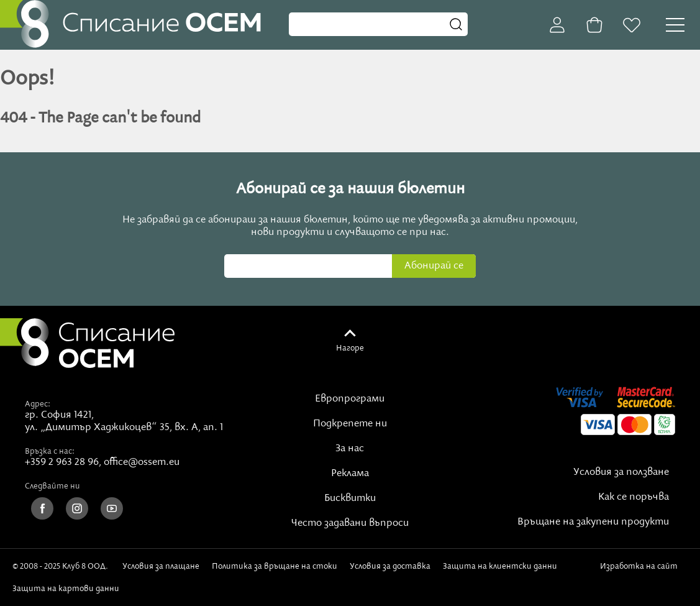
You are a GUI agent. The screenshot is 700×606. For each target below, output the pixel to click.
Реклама (350, 474)
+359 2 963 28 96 (62, 462)
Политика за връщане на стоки (275, 566)
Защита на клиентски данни (500, 566)
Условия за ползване (621, 472)
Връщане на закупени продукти (593, 522)
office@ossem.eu (142, 462)
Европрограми (350, 399)
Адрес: (38, 404)
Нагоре (350, 348)
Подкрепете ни (350, 424)
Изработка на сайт (641, 571)
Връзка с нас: (50, 451)
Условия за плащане (161, 566)
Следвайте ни (52, 486)
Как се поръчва (634, 497)
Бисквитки (350, 498)
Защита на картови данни (66, 589)
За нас (350, 449)
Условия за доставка (390, 566)
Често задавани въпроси (350, 523)
